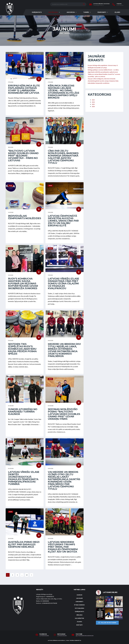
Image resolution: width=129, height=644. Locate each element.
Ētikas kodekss (79, 605)
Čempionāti (102, 12)
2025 (93, 104)
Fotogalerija (79, 608)
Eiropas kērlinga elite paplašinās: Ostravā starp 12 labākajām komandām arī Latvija (24, 89)
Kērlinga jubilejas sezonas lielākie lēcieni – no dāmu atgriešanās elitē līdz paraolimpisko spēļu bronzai (64, 92)
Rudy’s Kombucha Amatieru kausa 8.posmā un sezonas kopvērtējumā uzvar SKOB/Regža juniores (23, 283)
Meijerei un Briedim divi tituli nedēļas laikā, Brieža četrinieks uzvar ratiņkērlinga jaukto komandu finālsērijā (64, 350)
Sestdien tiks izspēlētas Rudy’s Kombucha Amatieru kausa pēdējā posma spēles (22, 349)
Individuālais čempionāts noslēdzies (24, 217)
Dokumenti (79, 602)
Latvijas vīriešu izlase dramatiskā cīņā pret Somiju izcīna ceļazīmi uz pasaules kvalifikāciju (63, 283)
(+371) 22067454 (120, 5)
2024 (93, 102)
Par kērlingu (53, 12)
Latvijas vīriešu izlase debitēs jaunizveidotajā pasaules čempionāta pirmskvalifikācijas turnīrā (24, 478)
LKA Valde (79, 598)
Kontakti (79, 625)
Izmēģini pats (37, 12)
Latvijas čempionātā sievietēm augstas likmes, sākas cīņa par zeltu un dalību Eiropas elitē (63, 221)
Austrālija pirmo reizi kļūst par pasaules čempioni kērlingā (24, 544)
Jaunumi (79, 595)
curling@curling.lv (99, 5)
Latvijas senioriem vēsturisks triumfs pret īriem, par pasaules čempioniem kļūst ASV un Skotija (63, 547)
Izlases (117, 12)
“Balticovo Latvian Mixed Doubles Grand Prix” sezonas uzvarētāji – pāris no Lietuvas (23, 156)
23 (27, 575)
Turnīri (86, 12)
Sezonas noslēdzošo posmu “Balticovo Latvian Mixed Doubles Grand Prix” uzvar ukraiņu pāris (64, 414)
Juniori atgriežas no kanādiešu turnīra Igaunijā (23, 412)
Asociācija (71, 12)
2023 (93, 100)
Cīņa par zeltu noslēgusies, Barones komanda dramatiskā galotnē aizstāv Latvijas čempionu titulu (63, 157)
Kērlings (79, 615)
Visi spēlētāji (79, 618)
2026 (93, 107)
